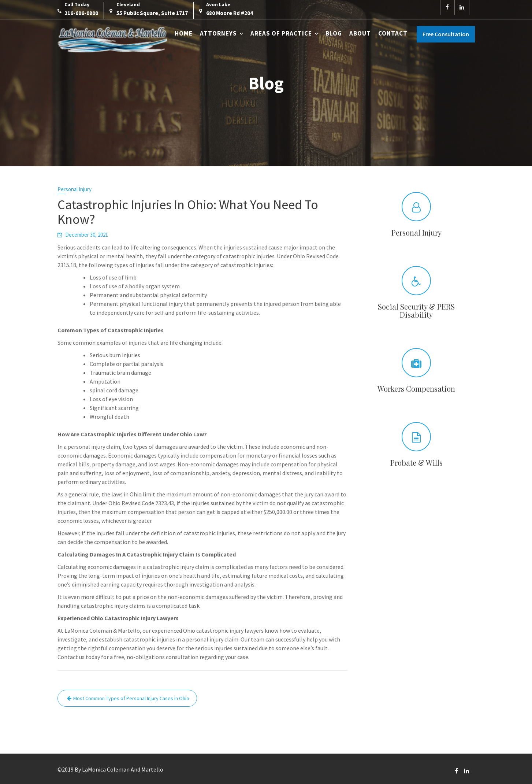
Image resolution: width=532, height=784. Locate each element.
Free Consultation (446, 34)
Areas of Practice (281, 33)
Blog (334, 33)
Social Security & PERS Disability (416, 310)
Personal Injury (75, 189)
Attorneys (218, 33)
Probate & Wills (416, 463)
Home (184, 33)
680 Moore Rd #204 (230, 13)
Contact (393, 33)
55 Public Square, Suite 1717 (152, 13)
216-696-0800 (81, 13)
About (360, 33)
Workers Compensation (416, 389)
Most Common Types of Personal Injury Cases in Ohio (131, 698)
